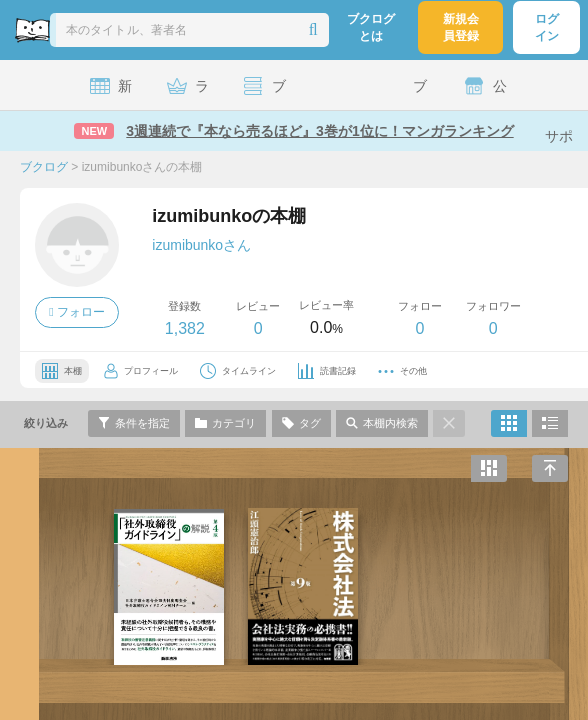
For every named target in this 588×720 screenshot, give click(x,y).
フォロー (77, 312)
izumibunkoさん (201, 245)
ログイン (547, 27)
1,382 (185, 328)
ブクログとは (371, 27)
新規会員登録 (461, 27)
